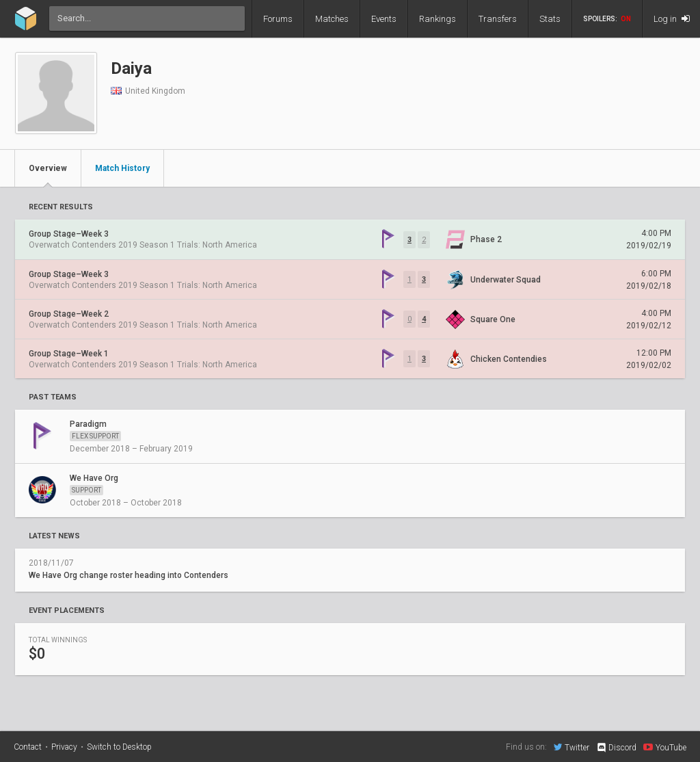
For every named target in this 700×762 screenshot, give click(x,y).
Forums (278, 19)
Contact (28, 747)
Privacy (64, 747)
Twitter (571, 747)
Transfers (498, 19)
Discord (616, 748)
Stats (550, 19)
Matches (332, 19)
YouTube (665, 747)
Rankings (437, 19)
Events (384, 19)
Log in (672, 19)
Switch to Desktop (119, 747)
